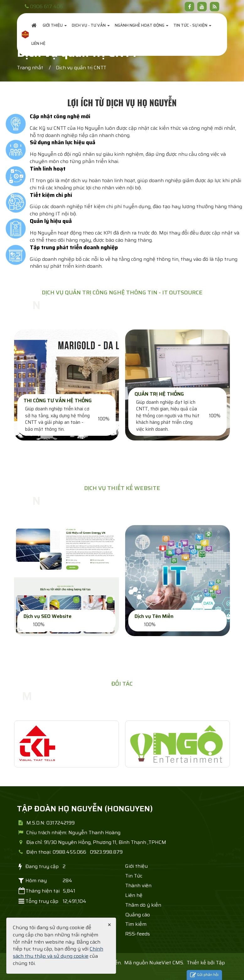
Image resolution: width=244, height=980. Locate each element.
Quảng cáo (138, 915)
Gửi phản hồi (204, 975)
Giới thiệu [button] (55, 25)
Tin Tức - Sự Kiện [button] (192, 25)
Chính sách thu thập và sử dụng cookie (58, 952)
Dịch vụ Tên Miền (154, 616)
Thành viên (138, 885)
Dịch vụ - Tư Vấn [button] (91, 25)
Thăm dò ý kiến (143, 905)
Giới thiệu (136, 866)
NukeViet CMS (166, 963)
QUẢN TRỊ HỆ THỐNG (159, 394)
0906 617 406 (47, 6)
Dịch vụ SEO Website (48, 616)
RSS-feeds (138, 934)
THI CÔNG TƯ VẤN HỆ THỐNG (58, 400)
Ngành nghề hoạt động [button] (142, 25)
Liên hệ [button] (38, 43)
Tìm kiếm (136, 924)
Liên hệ (134, 895)
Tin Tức (134, 876)
